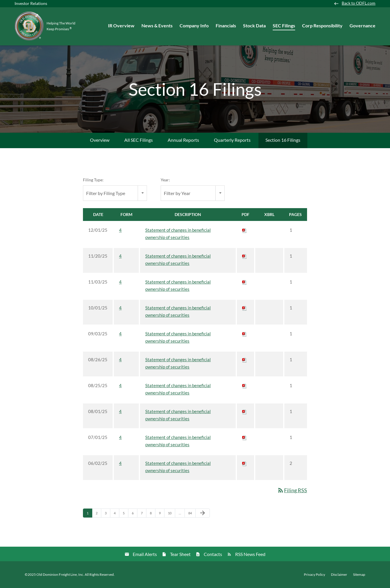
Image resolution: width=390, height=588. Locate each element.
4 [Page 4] (116, 514)
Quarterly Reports (232, 140)
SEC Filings (284, 25)
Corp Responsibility (322, 25)
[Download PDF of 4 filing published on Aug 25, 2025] (244, 385)
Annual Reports (183, 140)
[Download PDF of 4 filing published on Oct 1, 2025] (244, 308)
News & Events (157, 25)
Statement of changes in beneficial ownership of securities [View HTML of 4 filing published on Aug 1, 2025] (178, 415)
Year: (165, 180)
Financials (226, 25)
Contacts (213, 554)
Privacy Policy (314, 575)
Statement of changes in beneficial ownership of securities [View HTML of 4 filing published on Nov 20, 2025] (178, 260)
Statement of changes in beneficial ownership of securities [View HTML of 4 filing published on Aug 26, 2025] (178, 363)
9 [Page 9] (162, 514)
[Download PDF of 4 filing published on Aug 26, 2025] (244, 359)
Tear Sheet (180, 554)
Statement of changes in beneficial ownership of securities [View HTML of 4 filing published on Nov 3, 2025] (178, 285)
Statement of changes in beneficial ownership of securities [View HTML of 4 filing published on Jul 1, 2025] (178, 441)
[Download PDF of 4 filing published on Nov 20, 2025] (244, 256)
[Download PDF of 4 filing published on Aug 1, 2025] (244, 411)
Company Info (194, 25)
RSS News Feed (250, 554)
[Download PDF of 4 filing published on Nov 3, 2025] (244, 282)
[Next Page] (203, 513)
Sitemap (359, 575)
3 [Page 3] (107, 514)
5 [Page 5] (125, 514)
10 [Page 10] (171, 514)
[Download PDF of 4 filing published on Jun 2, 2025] (244, 463)
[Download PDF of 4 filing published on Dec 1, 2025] (244, 230)
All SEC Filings (139, 140)
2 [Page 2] (98, 514)
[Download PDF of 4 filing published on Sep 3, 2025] (244, 334)
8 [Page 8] (153, 514)
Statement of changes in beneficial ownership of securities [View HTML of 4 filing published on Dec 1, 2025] (178, 234)
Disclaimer (339, 575)
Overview (100, 140)
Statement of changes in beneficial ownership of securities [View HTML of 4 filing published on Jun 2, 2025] (178, 467)
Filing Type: (93, 180)
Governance (362, 25)
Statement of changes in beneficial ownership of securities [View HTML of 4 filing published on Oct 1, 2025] (178, 311)
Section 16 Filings (283, 140)
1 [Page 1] (89, 514)
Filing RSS (292, 490)
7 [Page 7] (143, 514)
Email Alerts (145, 554)
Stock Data (254, 25)
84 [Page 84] (192, 514)
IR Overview (121, 25)
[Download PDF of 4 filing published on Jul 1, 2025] (244, 437)
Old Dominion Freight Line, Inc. (60, 574)
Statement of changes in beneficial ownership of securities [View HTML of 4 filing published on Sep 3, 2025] (178, 337)
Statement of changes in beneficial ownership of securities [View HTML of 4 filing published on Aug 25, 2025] (178, 389)
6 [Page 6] (134, 514)
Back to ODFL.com (359, 3)
